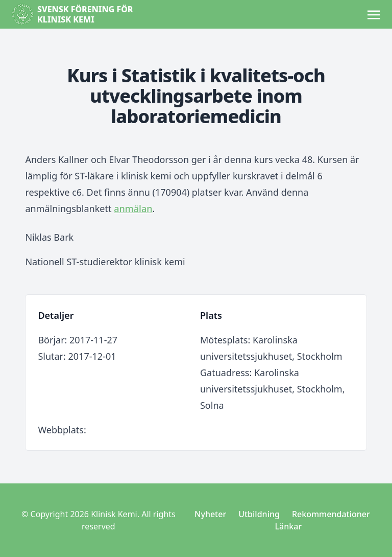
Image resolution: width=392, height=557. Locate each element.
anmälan (133, 208)
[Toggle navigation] (374, 14)
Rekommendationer (331, 514)
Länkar (289, 526)
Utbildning (259, 514)
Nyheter (210, 514)
